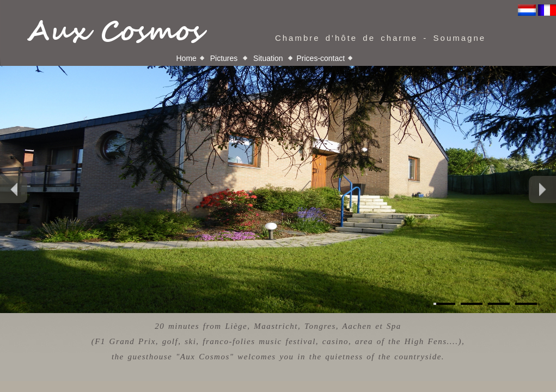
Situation (268, 58)
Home (187, 58)
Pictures (224, 58)
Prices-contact (320, 58)
